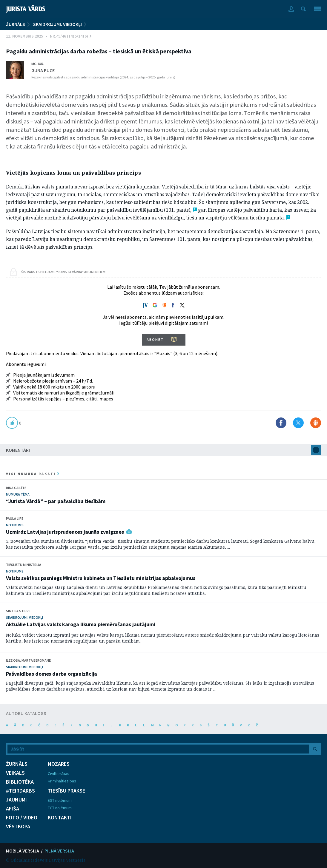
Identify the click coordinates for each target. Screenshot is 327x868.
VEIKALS (15, 773)
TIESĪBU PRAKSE (66, 791)
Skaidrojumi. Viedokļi (57, 24)
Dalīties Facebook (281, 423)
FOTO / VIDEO (22, 818)
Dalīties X (298, 423)
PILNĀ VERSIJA (59, 851)
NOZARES (59, 764)
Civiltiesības (59, 773)
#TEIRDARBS (20, 791)
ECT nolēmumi (60, 808)
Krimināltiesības (62, 781)
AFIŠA (13, 809)
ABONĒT (155, 339)
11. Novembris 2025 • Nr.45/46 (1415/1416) (49, 36)
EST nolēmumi (60, 800)
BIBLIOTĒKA (20, 782)
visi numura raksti (33, 474)
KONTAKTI (60, 818)
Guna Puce (43, 70)
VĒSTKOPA (18, 827)
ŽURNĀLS (16, 24)
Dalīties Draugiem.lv (316, 423)
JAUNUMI (16, 800)
